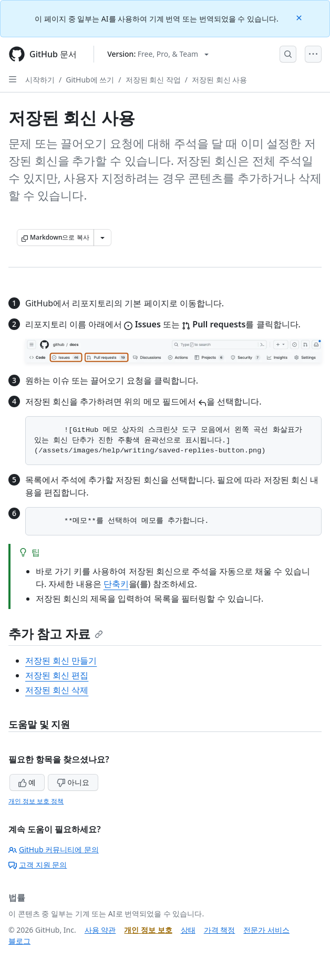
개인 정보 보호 (148, 930)
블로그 (19, 941)
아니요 (73, 782)
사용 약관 (100, 930)
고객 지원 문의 (38, 865)
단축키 (116, 584)
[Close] (300, 17)
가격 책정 (220, 930)
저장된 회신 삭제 (57, 690)
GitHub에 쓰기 (90, 80)
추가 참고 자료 (56, 633)
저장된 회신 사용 (219, 80)
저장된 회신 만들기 (61, 661)
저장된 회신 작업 (153, 80)
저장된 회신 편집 (57, 675)
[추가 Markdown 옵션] (102, 238)
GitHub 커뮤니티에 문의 (54, 849)
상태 (188, 930)
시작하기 (40, 80)
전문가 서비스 (266, 930)
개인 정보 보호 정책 (36, 801)
